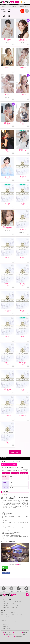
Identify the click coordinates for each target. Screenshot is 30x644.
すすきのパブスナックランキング (9, 626)
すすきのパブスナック (6, 615)
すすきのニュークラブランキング (9, 624)
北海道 (17, 2)
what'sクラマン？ (8, 632)
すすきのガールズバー (17, 615)
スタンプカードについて (19, 634)
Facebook (6, 573)
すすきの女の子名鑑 (17, 601)
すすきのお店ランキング (20, 605)
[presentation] (2, 552)
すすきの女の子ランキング (7, 605)
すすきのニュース (14, 607)
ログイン (11, 637)
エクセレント (22, 7)
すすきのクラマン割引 (6, 601)
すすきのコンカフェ (6, 617)
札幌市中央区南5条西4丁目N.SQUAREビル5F (15, 470)
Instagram (5, 494)
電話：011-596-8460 (6, 468)
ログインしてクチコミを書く (9, 464)
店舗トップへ (15, 452)
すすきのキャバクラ (6, 613)
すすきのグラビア (14, 603)
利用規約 (24, 632)
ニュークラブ (14, 7)
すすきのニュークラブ (16, 613)
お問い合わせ (8, 634)
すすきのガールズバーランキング (9, 628)
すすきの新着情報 (5, 607)
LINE (5, 567)
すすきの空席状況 (5, 603)
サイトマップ (17, 632)
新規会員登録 (18, 637)
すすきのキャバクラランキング (8, 622)
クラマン (3, 7)
